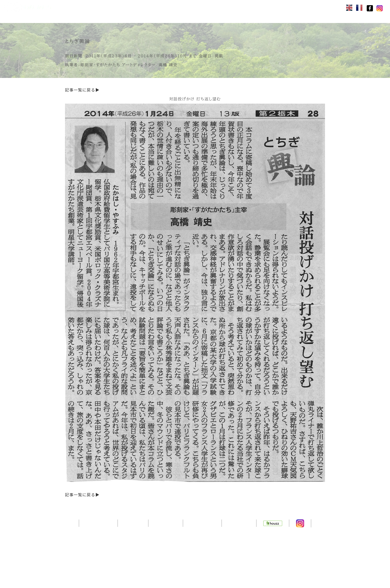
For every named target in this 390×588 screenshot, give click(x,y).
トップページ (98, 542)
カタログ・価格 (196, 7)
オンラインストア (101, 7)
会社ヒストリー (298, 7)
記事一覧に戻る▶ (82, 90)
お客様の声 (144, 16)
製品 (133, 7)
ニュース (174, 16)
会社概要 (133, 542)
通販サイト (239, 542)
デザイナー (166, 542)
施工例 (229, 7)
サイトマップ (202, 542)
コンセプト (159, 7)
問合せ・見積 (259, 7)
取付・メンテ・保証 (103, 16)
